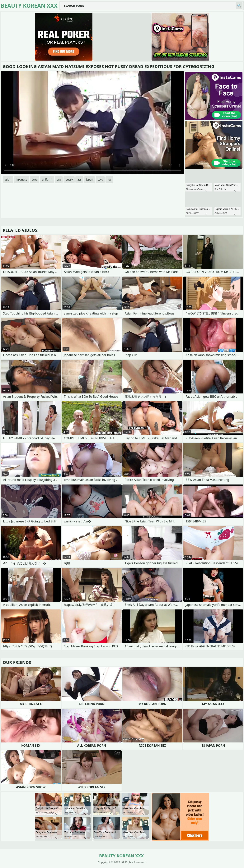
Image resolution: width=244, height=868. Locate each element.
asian (8, 179)
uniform (47, 179)
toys (100, 179)
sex (59, 179)
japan (90, 179)
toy (109, 179)
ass (79, 179)
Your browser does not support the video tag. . (92, 123)
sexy (35, 179)
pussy (69, 179)
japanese (22, 179)
